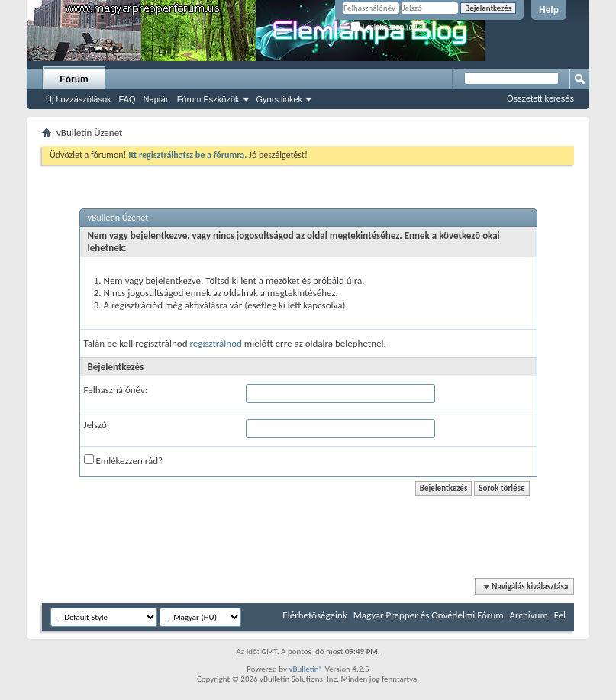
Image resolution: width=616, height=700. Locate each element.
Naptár (156, 99)
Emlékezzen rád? (386, 27)
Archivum (529, 615)
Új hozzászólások (79, 99)
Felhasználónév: (116, 390)
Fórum (74, 79)
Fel (560, 615)
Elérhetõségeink (314, 615)
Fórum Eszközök (208, 99)
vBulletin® (306, 669)
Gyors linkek (280, 99)
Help (549, 10)
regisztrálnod (215, 343)
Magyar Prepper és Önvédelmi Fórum (429, 615)
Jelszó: (97, 425)
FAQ (127, 99)
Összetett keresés (540, 98)
